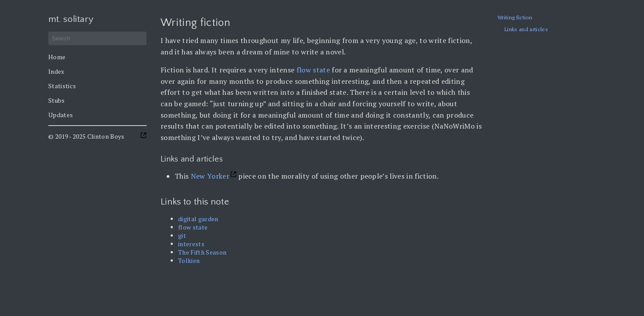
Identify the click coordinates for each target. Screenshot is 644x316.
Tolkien (189, 260)
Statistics (62, 86)
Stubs (57, 100)
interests (191, 244)
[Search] (97, 38)
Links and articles (526, 29)
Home (57, 57)
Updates (61, 115)
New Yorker (210, 176)
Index (56, 71)
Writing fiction (515, 17)
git (182, 235)
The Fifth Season (202, 252)
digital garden (198, 219)
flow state (313, 70)
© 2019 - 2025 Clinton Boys (86, 136)
